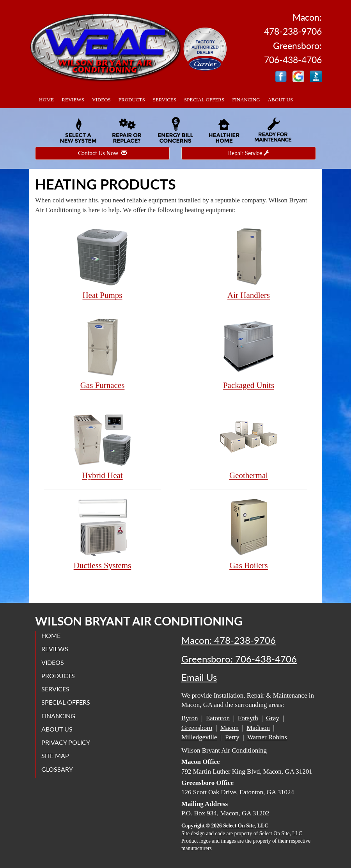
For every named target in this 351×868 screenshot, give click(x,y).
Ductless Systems (103, 534)
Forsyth (248, 718)
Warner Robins (267, 737)
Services (165, 100)
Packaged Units (249, 353)
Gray (273, 718)
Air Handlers (249, 263)
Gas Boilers (249, 534)
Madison (258, 728)
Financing (246, 100)
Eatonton (218, 718)
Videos (101, 100)
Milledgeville (199, 737)
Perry (232, 737)
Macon (230, 728)
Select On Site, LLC (246, 826)
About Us (280, 100)
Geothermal (249, 444)
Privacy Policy (66, 742)
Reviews (73, 100)
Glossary (57, 769)
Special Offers (204, 100)
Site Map (55, 756)
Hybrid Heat (103, 444)
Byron (190, 718)
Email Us (199, 677)
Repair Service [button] (249, 153)
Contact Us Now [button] (102, 153)
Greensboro (197, 728)
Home (46, 100)
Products (132, 100)
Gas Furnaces (103, 353)
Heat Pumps (103, 263)
